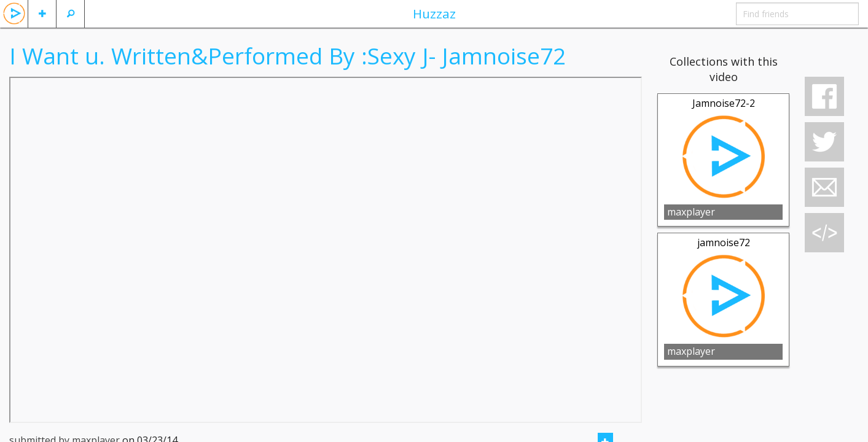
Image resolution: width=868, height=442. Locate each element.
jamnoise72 (724, 242)
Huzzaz (434, 14)
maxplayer (691, 212)
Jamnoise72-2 (724, 103)
